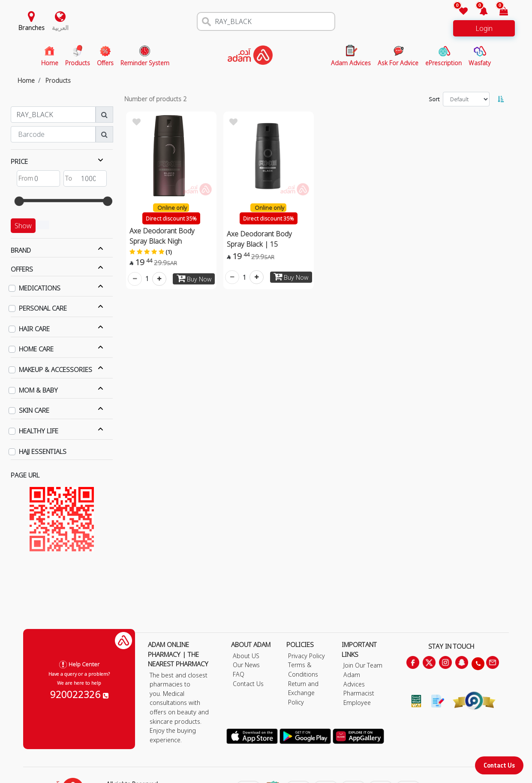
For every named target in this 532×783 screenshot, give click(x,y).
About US (246, 656)
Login (484, 28)
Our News (246, 665)
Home (26, 80)
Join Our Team (363, 665)
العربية (60, 28)
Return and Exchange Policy (303, 693)
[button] (479, 12)
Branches (32, 28)
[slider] (19, 201)
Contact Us (499, 765)
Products (58, 80)
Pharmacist (359, 693)
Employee (357, 703)
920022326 (79, 694)
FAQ (239, 674)
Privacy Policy (307, 656)
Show (23, 226)
